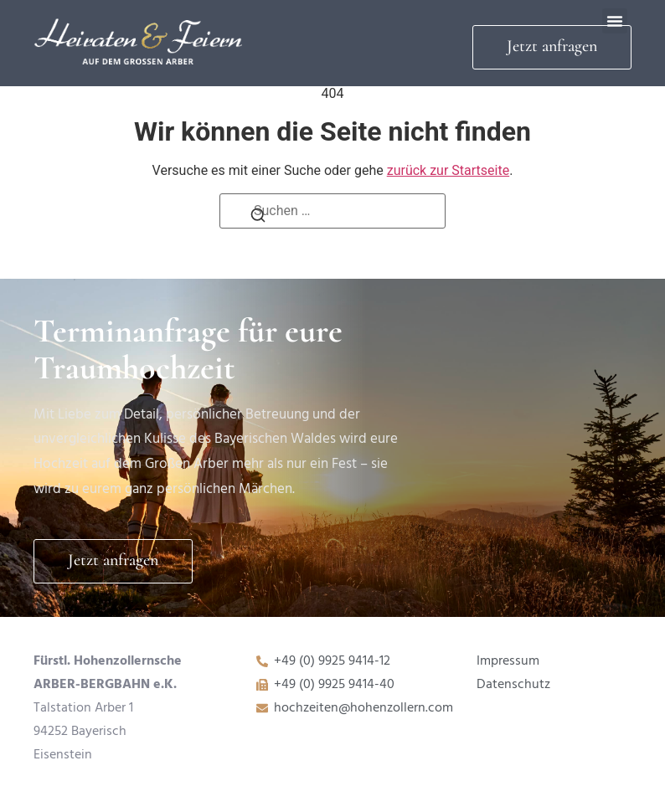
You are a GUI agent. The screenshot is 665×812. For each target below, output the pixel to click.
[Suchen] (258, 220)
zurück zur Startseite (448, 170)
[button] (615, 21)
